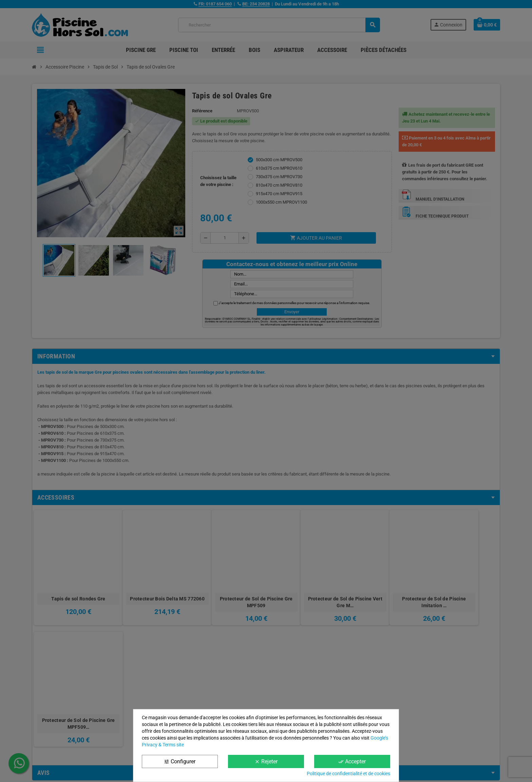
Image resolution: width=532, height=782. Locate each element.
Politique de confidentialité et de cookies (348, 774)
